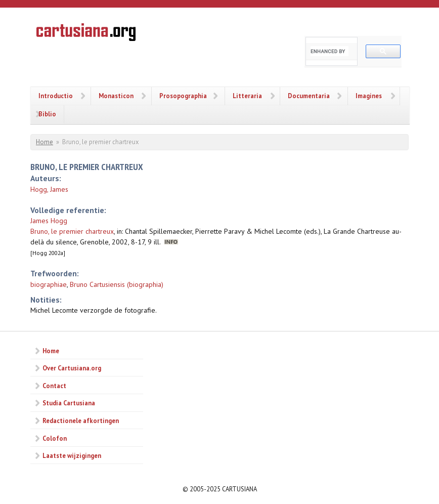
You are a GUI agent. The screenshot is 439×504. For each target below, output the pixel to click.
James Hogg (49, 221)
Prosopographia (183, 96)
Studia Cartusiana (69, 403)
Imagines (369, 96)
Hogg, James (49, 189)
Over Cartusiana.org (72, 368)
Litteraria (247, 96)
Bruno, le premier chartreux (72, 231)
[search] (330, 51)
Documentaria (309, 96)
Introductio (56, 96)
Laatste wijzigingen (72, 455)
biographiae (49, 284)
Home (45, 142)
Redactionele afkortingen (81, 421)
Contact (54, 386)
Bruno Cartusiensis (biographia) (117, 284)
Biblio (47, 114)
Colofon (55, 438)
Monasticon (116, 96)
